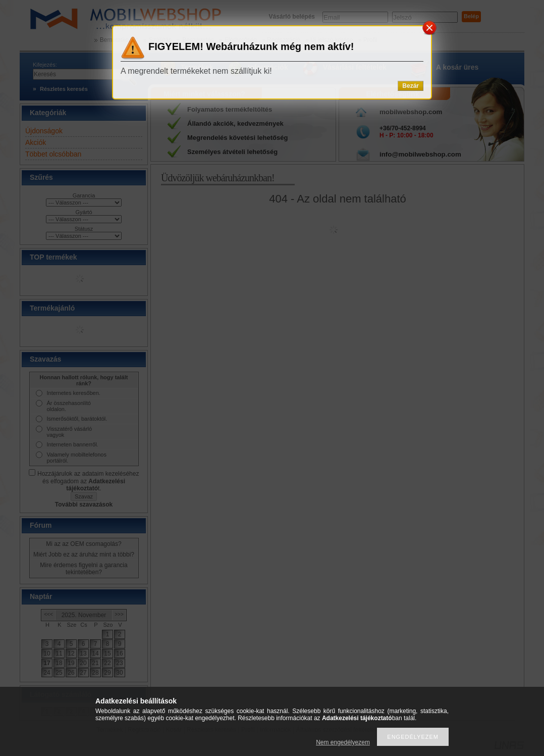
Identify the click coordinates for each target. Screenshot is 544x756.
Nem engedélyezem (343, 742)
